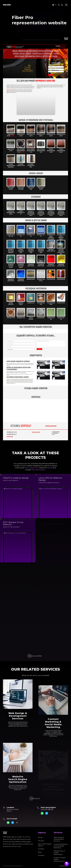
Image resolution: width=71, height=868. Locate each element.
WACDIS (7, 5)
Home (40, 837)
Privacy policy (64, 866)
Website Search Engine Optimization (59, 853)
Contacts (41, 855)
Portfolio (41, 849)
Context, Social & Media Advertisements (60, 859)
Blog (40, 852)
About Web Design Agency (45, 845)
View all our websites (36, 656)
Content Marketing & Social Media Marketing (60, 846)
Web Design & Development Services (59, 839)
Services (41, 841)
